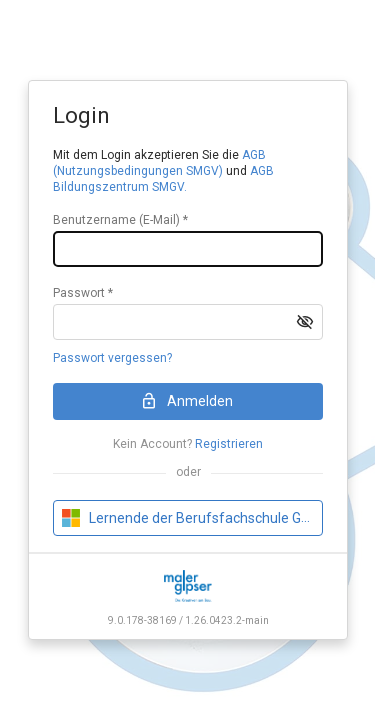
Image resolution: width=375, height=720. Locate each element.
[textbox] (188, 249)
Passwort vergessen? (112, 358)
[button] (305, 322)
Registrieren (229, 444)
